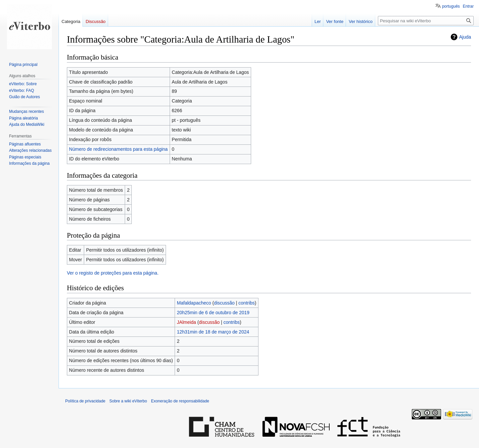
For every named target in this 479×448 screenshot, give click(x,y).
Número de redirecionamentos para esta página (119, 149)
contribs (247, 303)
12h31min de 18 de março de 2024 (213, 332)
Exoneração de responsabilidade (180, 401)
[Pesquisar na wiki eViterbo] (426, 21)
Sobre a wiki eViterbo (128, 401)
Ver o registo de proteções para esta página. (113, 273)
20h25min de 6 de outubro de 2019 (213, 313)
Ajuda (465, 37)
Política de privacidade (85, 401)
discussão (224, 303)
